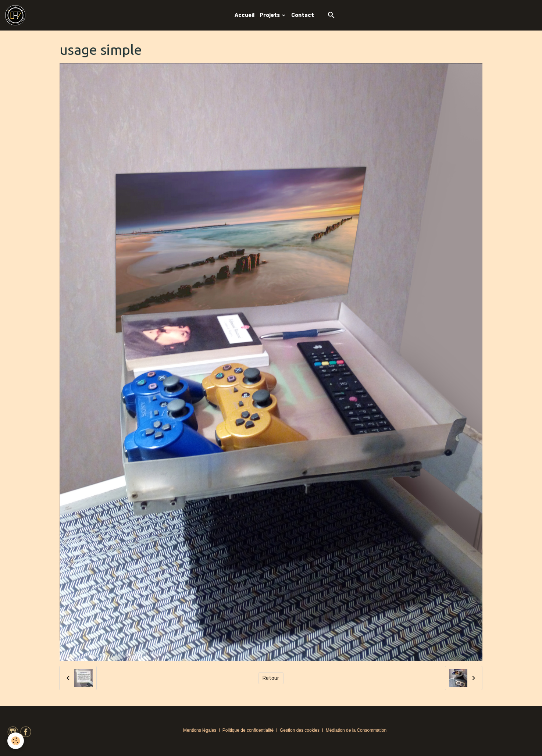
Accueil (245, 15)
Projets (270, 15)
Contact (303, 15)
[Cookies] (16, 741)
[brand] (17, 15)
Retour (271, 678)
